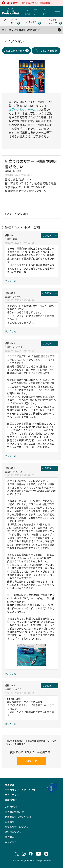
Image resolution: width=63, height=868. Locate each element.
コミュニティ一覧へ (14, 51)
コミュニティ (12, 795)
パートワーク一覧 (11, 21)
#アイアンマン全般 (16, 214)
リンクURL (10, 281)
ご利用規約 (11, 807)
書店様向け (11, 800)
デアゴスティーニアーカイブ (20, 790)
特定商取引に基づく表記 (18, 817)
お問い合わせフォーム (22, 110)
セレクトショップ (53, 21)
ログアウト (11, 842)
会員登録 (10, 785)
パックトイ (32, 21)
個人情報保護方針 (14, 812)
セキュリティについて (17, 827)
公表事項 (10, 822)
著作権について (13, 832)
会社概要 (10, 837)
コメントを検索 (49, 51)
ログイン (32, 761)
